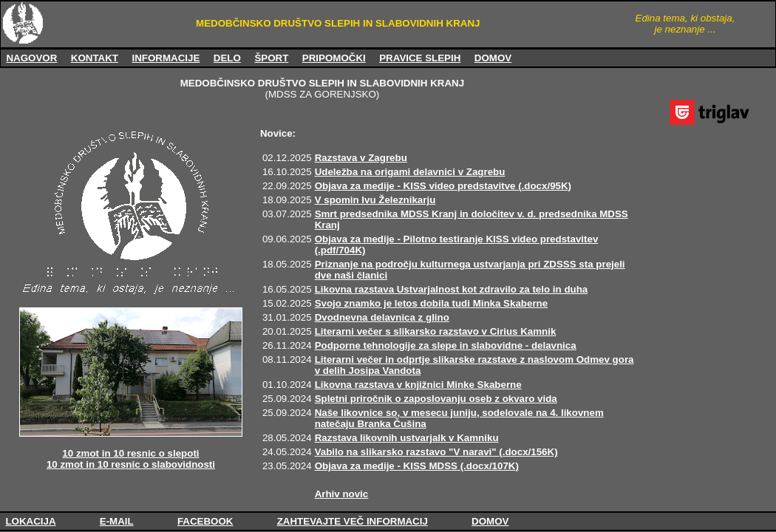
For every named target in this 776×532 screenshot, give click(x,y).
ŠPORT (271, 58)
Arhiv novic (342, 494)
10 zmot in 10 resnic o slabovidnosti (131, 464)
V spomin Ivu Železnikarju (375, 200)
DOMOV (493, 58)
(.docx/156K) (528, 452)
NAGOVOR (31, 58)
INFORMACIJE (166, 58)
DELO (227, 58)
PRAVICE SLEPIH (420, 58)
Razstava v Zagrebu (361, 158)
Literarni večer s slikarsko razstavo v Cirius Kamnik (436, 331)
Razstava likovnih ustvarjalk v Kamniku (407, 438)
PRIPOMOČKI (334, 58)
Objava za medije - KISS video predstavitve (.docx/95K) (443, 186)
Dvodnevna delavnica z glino (382, 317)
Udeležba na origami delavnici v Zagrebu (410, 172)
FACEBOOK (205, 521)
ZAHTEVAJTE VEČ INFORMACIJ (353, 521)
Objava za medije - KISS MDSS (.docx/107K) (417, 466)
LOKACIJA (30, 521)
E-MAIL (117, 521)
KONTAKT (95, 58)
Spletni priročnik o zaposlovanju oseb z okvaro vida (436, 399)
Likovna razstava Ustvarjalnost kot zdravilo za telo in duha (452, 289)
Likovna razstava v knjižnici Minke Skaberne (418, 385)
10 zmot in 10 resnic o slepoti (130, 453)
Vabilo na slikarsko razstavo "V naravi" (407, 452)
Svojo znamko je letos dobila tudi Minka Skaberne (432, 303)
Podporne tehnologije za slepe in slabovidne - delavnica (446, 345)
